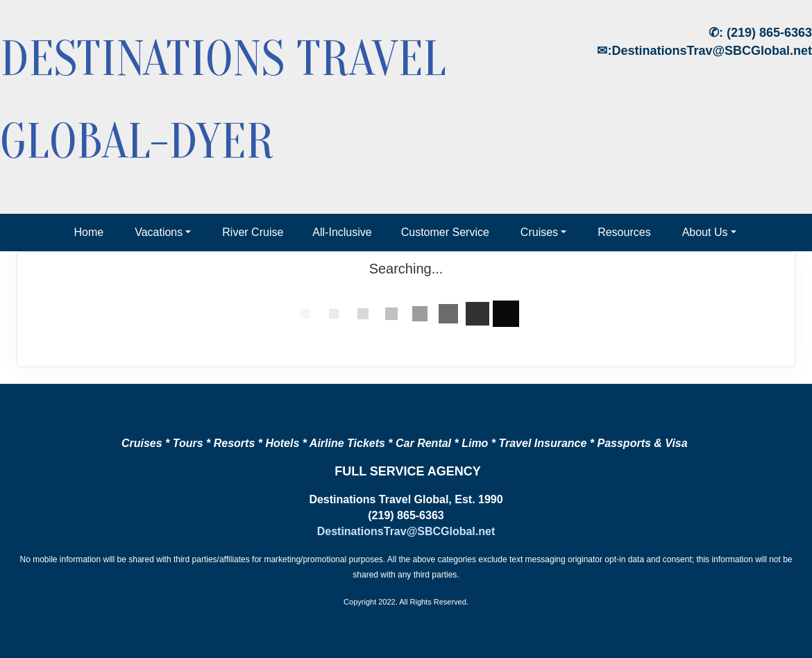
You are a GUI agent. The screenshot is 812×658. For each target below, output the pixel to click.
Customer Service (445, 232)
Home (88, 232)
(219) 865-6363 (769, 33)
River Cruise (253, 232)
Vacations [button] (159, 232)
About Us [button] (705, 232)
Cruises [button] (539, 232)
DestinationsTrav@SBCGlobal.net (712, 51)
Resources (624, 232)
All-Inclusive (342, 232)
